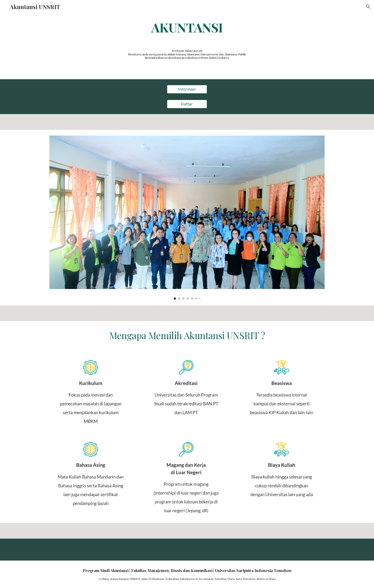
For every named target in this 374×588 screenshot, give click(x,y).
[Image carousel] (187, 218)
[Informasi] (187, 89)
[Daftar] (187, 104)
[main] (187, 27)
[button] (368, 7)
